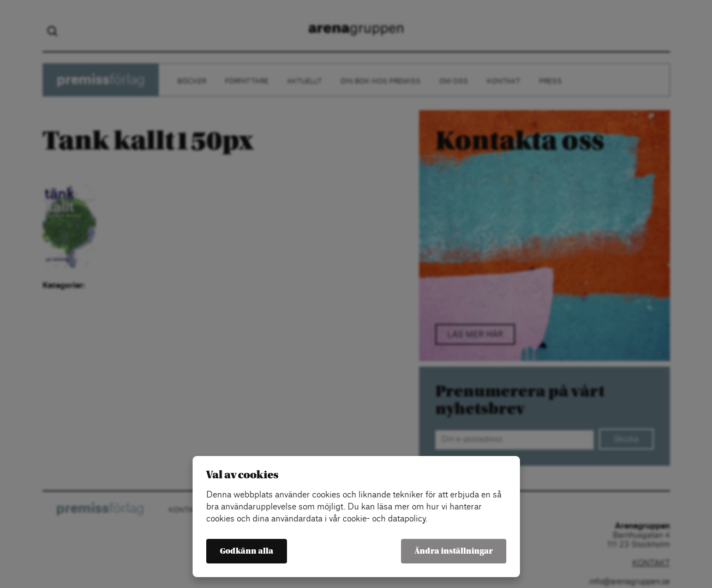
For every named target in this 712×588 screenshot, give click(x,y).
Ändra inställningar (454, 551)
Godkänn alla (247, 551)
